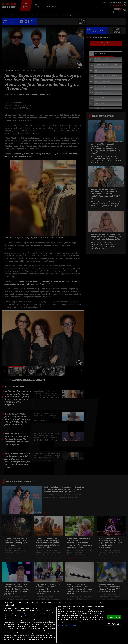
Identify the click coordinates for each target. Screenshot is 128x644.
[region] (64, 622)
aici (10, 632)
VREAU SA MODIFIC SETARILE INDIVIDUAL (114, 624)
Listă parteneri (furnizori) (67, 625)
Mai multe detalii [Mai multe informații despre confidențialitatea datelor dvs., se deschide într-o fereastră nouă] (31, 616)
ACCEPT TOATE (114, 617)
